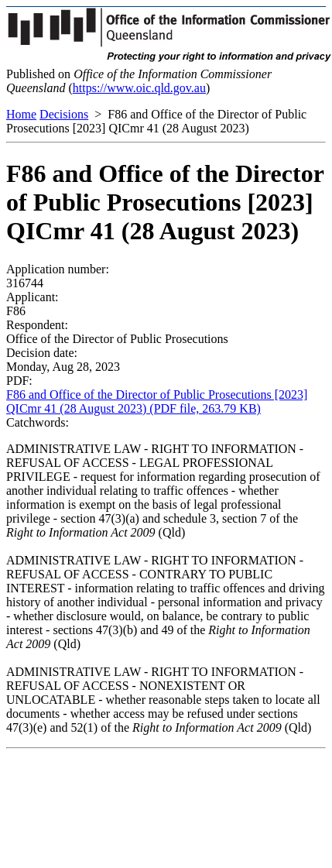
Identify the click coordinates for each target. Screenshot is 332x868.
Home (21, 114)
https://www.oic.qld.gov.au (139, 88)
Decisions (64, 114)
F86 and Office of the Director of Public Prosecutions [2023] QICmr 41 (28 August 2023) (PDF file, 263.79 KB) (157, 401)
